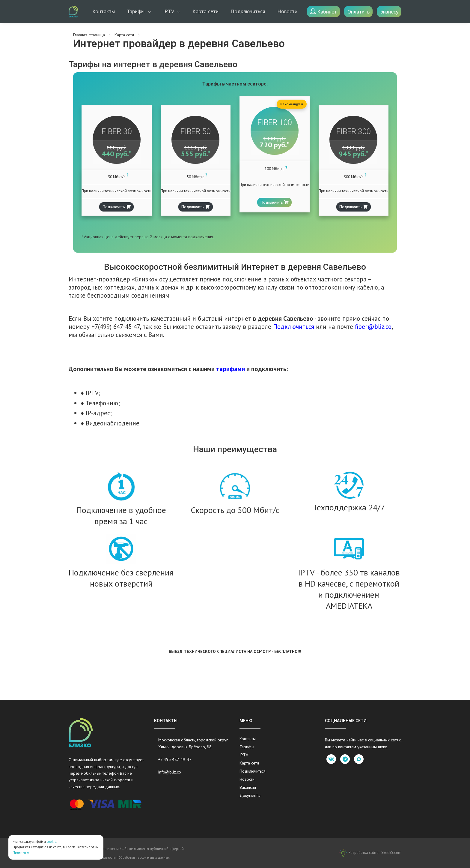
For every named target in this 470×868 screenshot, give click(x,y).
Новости (287, 11)
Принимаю (21, 852)
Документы (250, 795)
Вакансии (248, 787)
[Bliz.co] (73, 12)
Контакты (104, 11)
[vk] (331, 759)
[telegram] (345, 759)
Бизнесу (389, 12)
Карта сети (205, 11)
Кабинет (324, 12)
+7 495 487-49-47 (175, 759)
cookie (52, 842)
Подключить (117, 207)
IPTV (169, 11)
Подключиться (248, 11)
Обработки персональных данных (144, 857)
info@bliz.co (170, 772)
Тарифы (136, 11)
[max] (359, 759)
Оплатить (358, 12)
